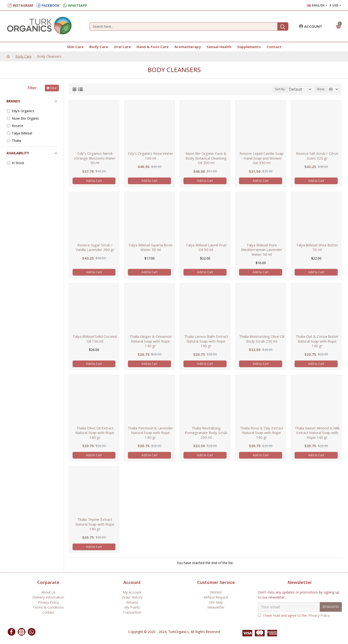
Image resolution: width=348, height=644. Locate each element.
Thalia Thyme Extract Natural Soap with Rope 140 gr (95, 524)
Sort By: (277, 89)
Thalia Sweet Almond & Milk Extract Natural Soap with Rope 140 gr (317, 433)
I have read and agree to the (294, 615)
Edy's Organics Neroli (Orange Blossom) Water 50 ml (95, 158)
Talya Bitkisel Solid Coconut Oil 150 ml (95, 339)
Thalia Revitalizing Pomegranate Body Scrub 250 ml (206, 433)
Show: (322, 89)
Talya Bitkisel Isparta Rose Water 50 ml (150, 247)
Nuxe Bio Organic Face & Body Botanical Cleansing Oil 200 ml (206, 158)
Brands (13, 101)
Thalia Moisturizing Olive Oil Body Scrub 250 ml (262, 339)
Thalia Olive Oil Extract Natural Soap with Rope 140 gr (95, 433)
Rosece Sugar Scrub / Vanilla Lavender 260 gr (95, 247)
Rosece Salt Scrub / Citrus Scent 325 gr (317, 156)
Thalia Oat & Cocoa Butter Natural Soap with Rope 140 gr (317, 341)
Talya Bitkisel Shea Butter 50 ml (317, 247)
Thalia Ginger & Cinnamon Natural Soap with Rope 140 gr (151, 341)
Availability (18, 153)
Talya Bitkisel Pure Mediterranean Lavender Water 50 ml (262, 250)
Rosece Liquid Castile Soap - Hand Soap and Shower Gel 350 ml (262, 158)
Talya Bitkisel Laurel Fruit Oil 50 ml (206, 247)
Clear (53, 88)
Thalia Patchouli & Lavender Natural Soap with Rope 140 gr (150, 433)
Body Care (23, 56)
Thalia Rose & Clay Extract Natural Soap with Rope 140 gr (262, 433)
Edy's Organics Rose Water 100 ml (151, 156)
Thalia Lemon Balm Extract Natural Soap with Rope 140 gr (206, 341)
